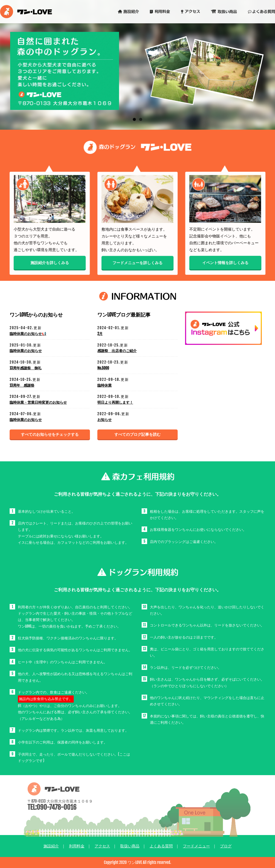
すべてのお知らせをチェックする (50, 434)
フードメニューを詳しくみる (137, 263)
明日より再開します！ (115, 402)
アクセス (102, 846)
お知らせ (105, 420)
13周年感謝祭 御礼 (26, 368)
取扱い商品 (130, 846)
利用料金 (77, 846)
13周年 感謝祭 (22, 385)
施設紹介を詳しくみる (50, 263)
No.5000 (103, 368)
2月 (100, 334)
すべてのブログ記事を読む (137, 434)
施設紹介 (51, 846)
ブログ (226, 846)
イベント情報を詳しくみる (226, 263)
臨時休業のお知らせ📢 (28, 334)
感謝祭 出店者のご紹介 (117, 351)
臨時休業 (105, 385)
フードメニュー (196, 846)
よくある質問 (161, 846)
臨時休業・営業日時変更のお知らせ (38, 402)
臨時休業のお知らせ (26, 351)
